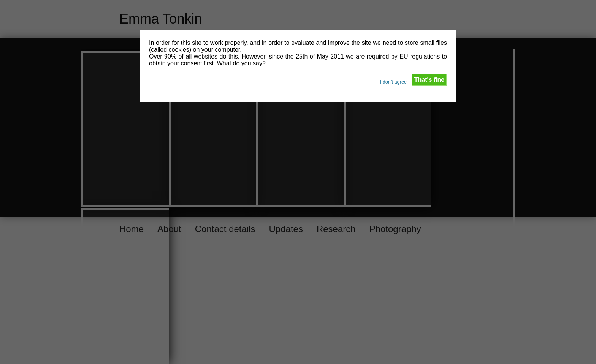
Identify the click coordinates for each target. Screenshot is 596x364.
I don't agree (393, 82)
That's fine (429, 80)
